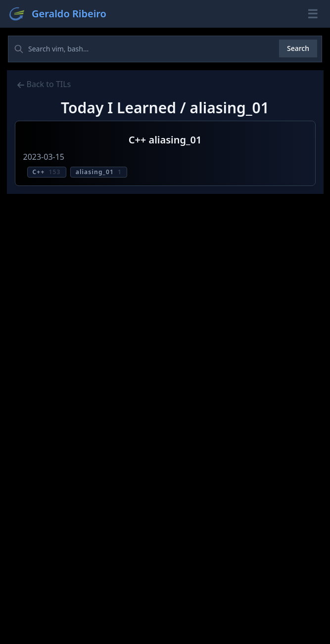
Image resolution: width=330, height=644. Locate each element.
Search (298, 48)
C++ (47, 172)
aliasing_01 (99, 172)
